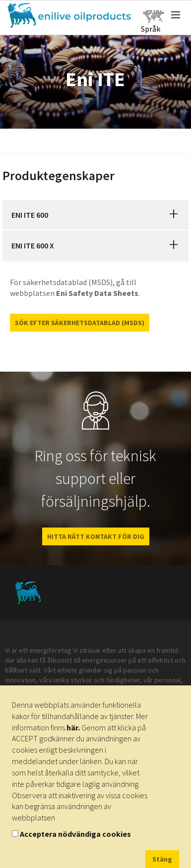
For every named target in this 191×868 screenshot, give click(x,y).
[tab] (95, 215)
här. (73, 727)
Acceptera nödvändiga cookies (75, 834)
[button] (174, 215)
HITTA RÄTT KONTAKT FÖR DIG (96, 536)
